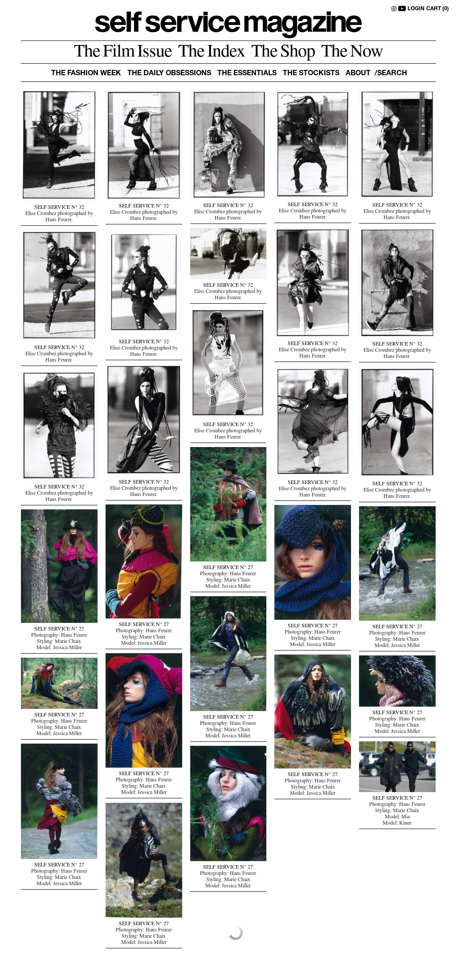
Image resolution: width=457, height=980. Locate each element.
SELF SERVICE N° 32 (59, 208)
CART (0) (438, 9)
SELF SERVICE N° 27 (228, 568)
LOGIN (416, 9)
